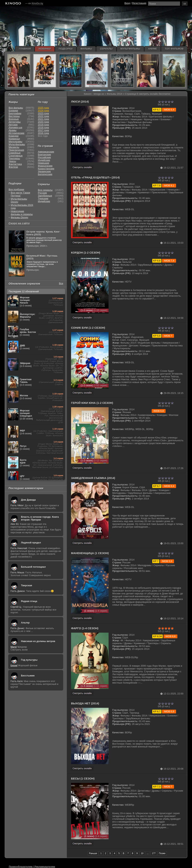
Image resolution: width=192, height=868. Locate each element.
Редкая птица (29, 601)
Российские (44, 157)
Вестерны (14, 116)
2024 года (43, 111)
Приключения (16, 150)
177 (154, 853)
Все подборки (16, 189)
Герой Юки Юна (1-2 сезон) (92, 403)
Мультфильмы (17, 144)
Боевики (13, 111)
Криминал (14, 139)
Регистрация (139, 3)
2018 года (43, 127)
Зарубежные (45, 196)
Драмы (13, 130)
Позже (162, 853)
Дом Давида (28, 500)
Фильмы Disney (19, 217)
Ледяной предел (31, 543)
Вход (127, 3)
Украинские (44, 171)
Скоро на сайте (19, 223)
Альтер (25, 623)
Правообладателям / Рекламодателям (32, 867)
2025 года (43, 108)
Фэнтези (13, 167)
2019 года (43, 125)
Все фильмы (16, 108)
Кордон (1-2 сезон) (86, 253)
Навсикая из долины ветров (38, 641)
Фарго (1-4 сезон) (85, 628)
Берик (14, 665)
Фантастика (15, 164)
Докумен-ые (15, 127)
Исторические (16, 133)
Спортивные (16, 156)
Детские (13, 125)
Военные (14, 119)
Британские (44, 154)
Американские (46, 152)
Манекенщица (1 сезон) (90, 553)
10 (142, 853)
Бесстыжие (28, 676)
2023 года (43, 113)
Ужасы (12, 161)
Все (61, 283)
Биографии (15, 113)
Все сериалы (45, 190)
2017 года (43, 130)
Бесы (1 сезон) (83, 778)
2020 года (43, 122)
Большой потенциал (33, 567)
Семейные (15, 153)
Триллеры (14, 158)
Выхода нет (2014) (85, 703)
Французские (45, 166)
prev (9, 71)
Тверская (27, 585)
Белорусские (45, 174)
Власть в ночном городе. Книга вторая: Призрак (40, 518)
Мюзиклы (14, 147)
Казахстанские (46, 169)
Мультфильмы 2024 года (22, 207)
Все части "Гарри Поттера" (20, 194)
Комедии (14, 136)
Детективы (15, 122)
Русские (42, 193)
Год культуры (29, 660)
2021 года (43, 119)
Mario (14, 647)
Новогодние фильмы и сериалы (22, 213)
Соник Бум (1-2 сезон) (88, 328)
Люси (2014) (80, 102)
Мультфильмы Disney (19, 200)
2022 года (43, 116)
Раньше (93, 853)
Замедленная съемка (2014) (93, 478)
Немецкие (43, 163)
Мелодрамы (15, 142)
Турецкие (43, 198)
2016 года (43, 133)
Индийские (44, 160)
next (184, 71)
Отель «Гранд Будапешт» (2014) (95, 177)
